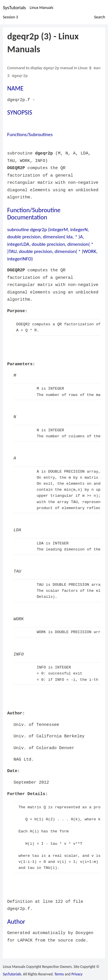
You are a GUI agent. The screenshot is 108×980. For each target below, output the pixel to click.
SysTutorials (14, 8)
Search (100, 17)
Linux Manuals (41, 8)
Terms (59, 974)
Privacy (77, 974)
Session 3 (11, 17)
